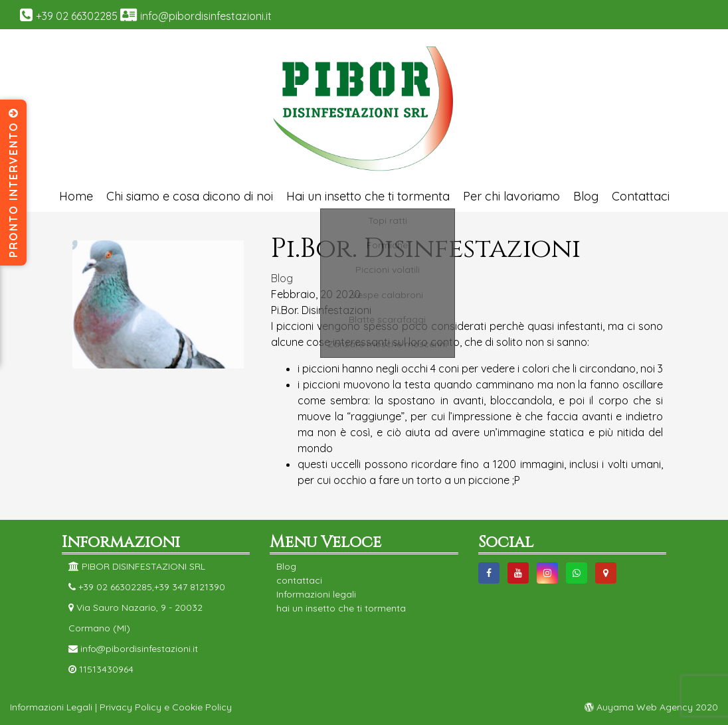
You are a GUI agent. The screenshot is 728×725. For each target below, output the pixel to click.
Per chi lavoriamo (511, 196)
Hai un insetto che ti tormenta (368, 196)
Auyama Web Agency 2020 (651, 707)
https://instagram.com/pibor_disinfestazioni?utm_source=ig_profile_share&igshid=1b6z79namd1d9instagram (547, 573)
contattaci (299, 580)
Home (76, 196)
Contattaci (641, 196)
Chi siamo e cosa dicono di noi (190, 196)
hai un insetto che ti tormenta (341, 608)
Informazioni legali (316, 594)
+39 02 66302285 (77, 16)
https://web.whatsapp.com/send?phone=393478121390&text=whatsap (577, 573)
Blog (586, 196)
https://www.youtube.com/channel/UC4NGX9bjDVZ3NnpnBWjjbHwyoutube (518, 573)
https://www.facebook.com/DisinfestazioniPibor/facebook (489, 573)
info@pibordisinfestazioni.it (206, 16)
